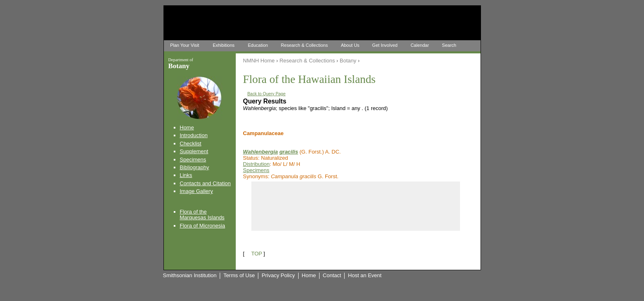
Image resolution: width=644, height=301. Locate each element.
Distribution (256, 164)
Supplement (194, 151)
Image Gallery (197, 191)
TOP (257, 254)
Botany (348, 61)
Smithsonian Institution (190, 276)
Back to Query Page (266, 94)
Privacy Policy (278, 276)
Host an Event (365, 276)
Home (187, 128)
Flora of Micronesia (203, 226)
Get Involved (385, 45)
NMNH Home (259, 61)
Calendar (420, 45)
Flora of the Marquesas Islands (202, 215)
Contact (332, 276)
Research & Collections (304, 45)
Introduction (194, 135)
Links (186, 175)
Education (258, 45)
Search (449, 45)
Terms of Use (239, 276)
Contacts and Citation (205, 183)
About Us (350, 45)
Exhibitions (224, 45)
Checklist (191, 144)
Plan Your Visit (185, 45)
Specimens (193, 160)
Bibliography (195, 167)
